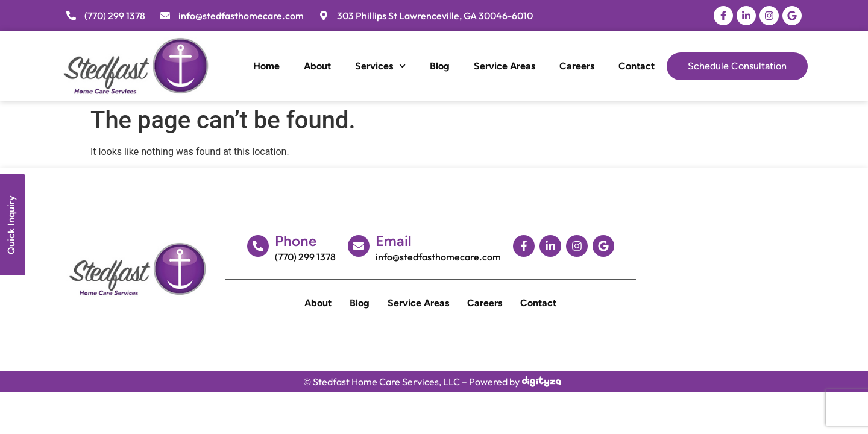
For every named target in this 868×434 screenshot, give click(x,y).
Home (266, 66)
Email (394, 241)
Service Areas (505, 66)
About (317, 66)
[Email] (359, 246)
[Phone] (258, 246)
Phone (296, 241)
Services (380, 66)
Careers (577, 66)
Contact (637, 66)
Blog (440, 66)
